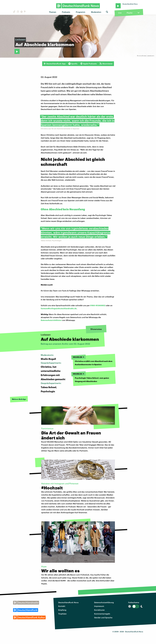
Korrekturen (99, 610)
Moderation (96, 12)
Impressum (99, 606)
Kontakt (62, 606)
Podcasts (66, 12)
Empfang (62, 610)
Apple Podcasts (88, 64)
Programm (81, 12)
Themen (53, 12)
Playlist (130, 13)
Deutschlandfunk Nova (68, 602)
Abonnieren (106, 64)
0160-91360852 (98, 305)
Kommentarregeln (102, 614)
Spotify (73, 64)
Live (120, 13)
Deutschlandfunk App (55, 64)
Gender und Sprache (103, 617)
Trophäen (62, 614)
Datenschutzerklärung (104, 602)
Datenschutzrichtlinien (51, 320)
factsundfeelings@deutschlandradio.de (59, 308)
